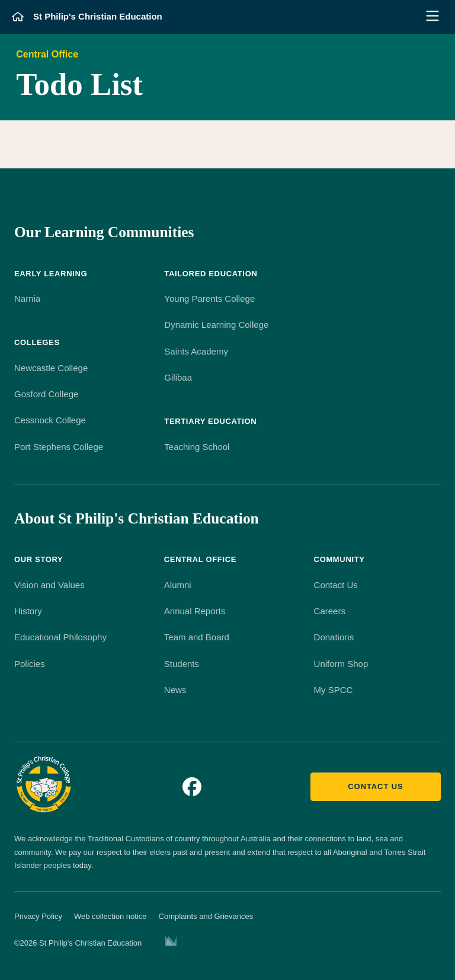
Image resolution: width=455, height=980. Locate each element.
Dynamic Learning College (216, 325)
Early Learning (51, 274)
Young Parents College (209, 299)
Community (339, 559)
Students (182, 664)
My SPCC (334, 690)
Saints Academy (196, 351)
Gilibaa (178, 377)
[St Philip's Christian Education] (87, 17)
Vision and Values (49, 585)
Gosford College (46, 394)
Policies (30, 664)
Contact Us (336, 585)
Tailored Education (211, 274)
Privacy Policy (38, 916)
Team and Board (197, 637)
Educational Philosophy (60, 637)
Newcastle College (51, 368)
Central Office (47, 54)
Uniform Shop (341, 664)
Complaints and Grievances (206, 916)
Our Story (39, 559)
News (175, 690)
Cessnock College (50, 420)
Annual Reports (195, 611)
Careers (330, 611)
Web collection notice (110, 916)
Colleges (37, 342)
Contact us (375, 786)
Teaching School (197, 447)
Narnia (27, 299)
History (28, 611)
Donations (334, 637)
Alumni (178, 585)
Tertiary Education (210, 421)
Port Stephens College (59, 447)
